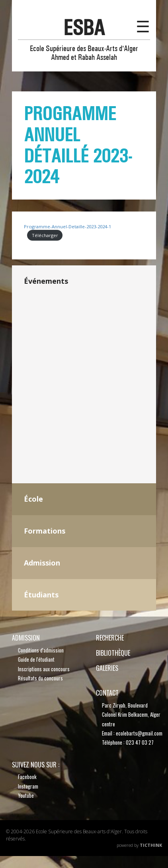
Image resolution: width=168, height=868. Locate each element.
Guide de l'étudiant (36, 659)
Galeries (107, 668)
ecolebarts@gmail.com (139, 733)
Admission (26, 638)
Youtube (26, 795)
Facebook (27, 777)
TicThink (151, 845)
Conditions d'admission (41, 650)
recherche (110, 638)
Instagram (28, 786)
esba (84, 28)
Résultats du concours (40, 678)
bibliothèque (113, 653)
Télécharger (45, 235)
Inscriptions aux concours (44, 669)
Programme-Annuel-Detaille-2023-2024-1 (67, 226)
